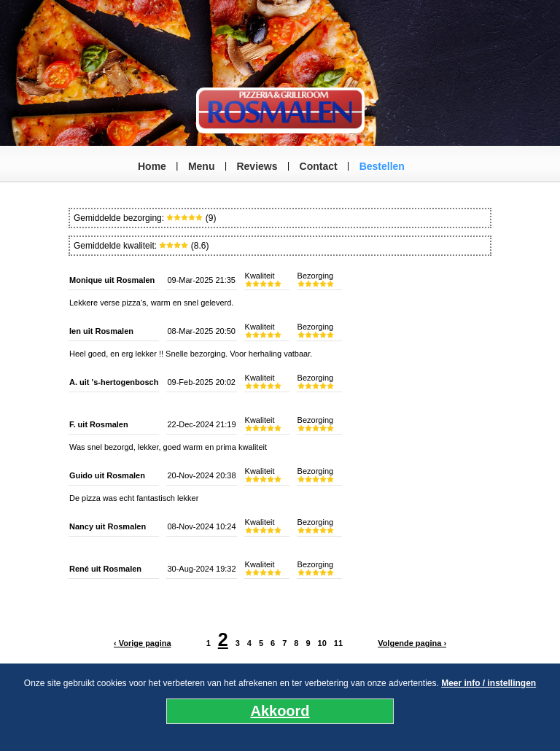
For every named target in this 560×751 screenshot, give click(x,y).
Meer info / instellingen (489, 683)
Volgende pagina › (412, 643)
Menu (202, 166)
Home (152, 166)
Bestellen (382, 166)
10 (322, 643)
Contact (319, 166)
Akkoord (280, 711)
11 (338, 643)
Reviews (257, 166)
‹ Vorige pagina (143, 643)
